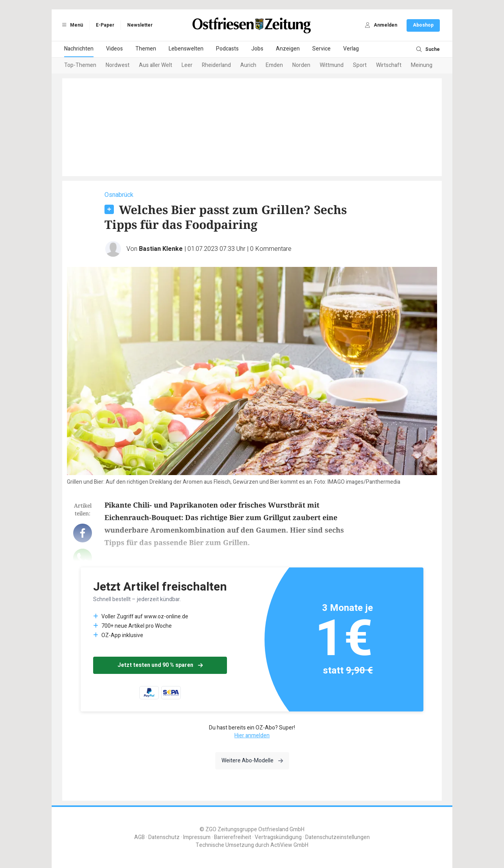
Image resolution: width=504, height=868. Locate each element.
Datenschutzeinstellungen (337, 837)
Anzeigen (288, 49)
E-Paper (105, 25)
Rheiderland (216, 65)
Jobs (257, 49)
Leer (187, 65)
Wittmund (332, 65)
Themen (146, 49)
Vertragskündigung (278, 837)
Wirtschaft (389, 65)
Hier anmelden (252, 736)
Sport (360, 65)
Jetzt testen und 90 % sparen (160, 665)
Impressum (197, 837)
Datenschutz (164, 837)
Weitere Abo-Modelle (252, 761)
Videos (114, 49)
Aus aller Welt (156, 65)
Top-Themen (80, 65)
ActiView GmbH (289, 845)
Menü (71, 25)
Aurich (248, 65)
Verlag (351, 49)
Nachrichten (79, 49)
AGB (139, 837)
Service (321, 49)
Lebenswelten (186, 49)
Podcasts (227, 49)
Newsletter (140, 25)
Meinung (422, 65)
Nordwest (118, 65)
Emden (274, 65)
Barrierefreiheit (233, 837)
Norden (301, 65)
